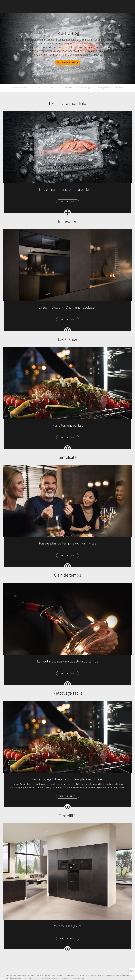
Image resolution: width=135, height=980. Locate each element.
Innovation (38, 88)
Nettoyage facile (103, 88)
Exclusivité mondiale (19, 88)
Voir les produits (68, 202)
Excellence (53, 88)
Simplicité (68, 88)
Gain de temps (84, 88)
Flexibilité (120, 88)
